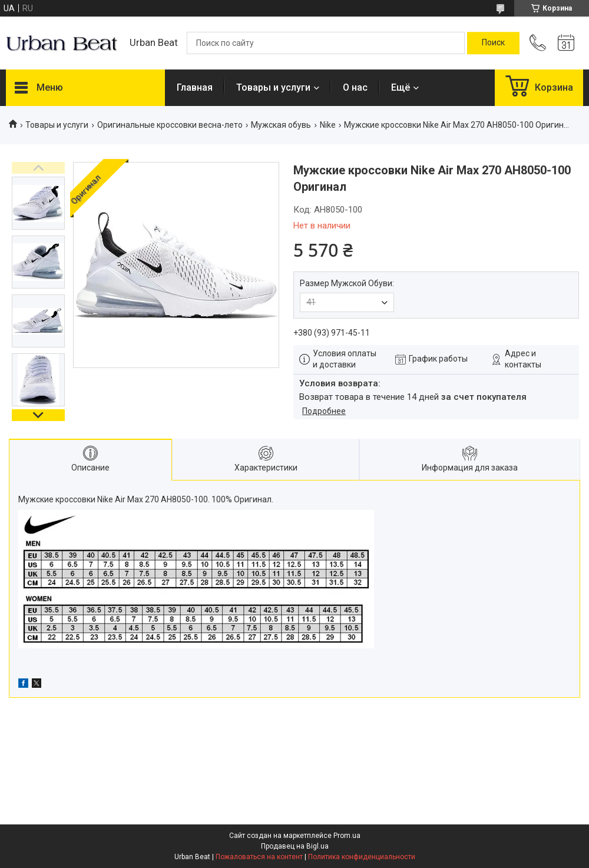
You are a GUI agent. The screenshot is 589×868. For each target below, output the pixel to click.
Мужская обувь (281, 125)
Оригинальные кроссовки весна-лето (170, 125)
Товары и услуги (273, 87)
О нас (355, 87)
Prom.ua (347, 836)
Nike (328, 125)
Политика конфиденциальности (362, 857)
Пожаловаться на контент (259, 857)
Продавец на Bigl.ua (295, 846)
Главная (195, 87)
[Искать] (493, 43)
